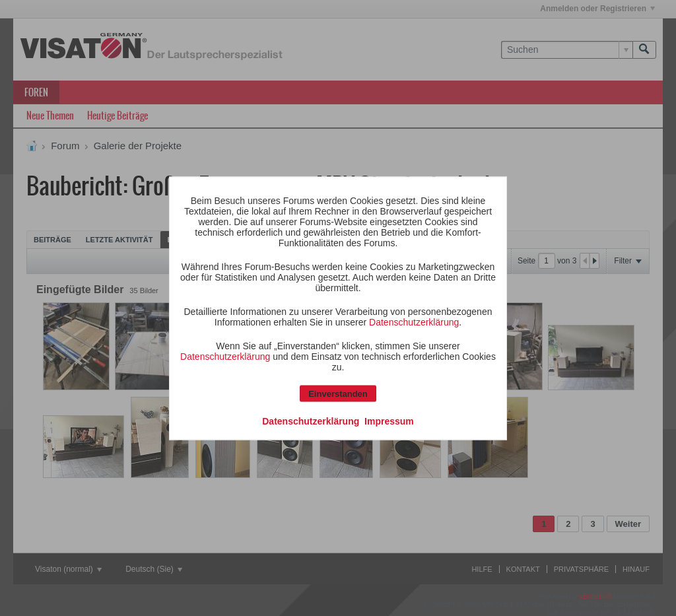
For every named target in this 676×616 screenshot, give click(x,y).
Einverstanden (338, 393)
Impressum (389, 421)
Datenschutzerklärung (414, 322)
